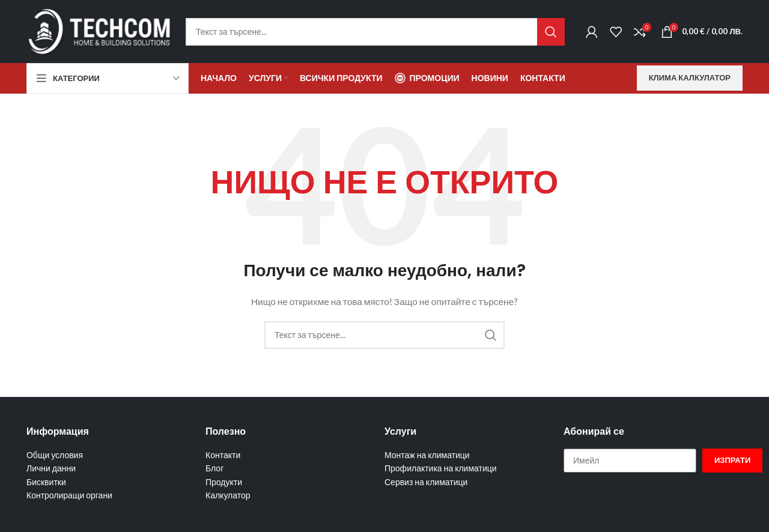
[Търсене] (375, 32)
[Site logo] (100, 30)
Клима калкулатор (690, 77)
